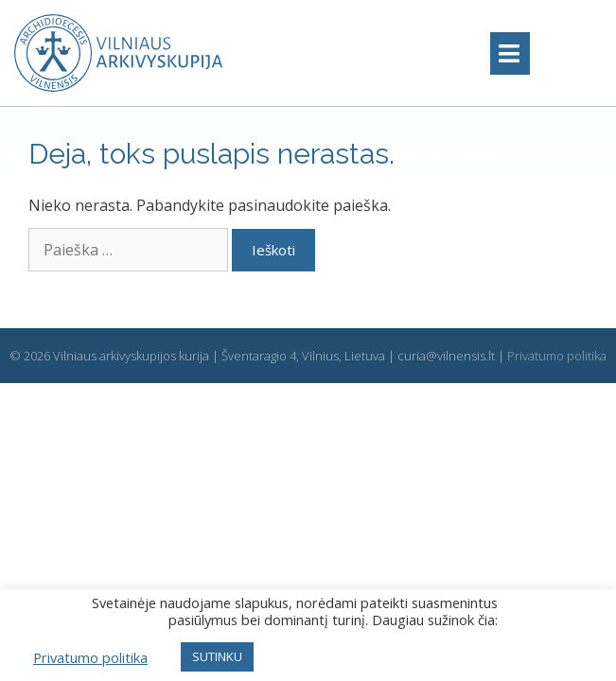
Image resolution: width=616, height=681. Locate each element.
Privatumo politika (557, 356)
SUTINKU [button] (217, 656)
